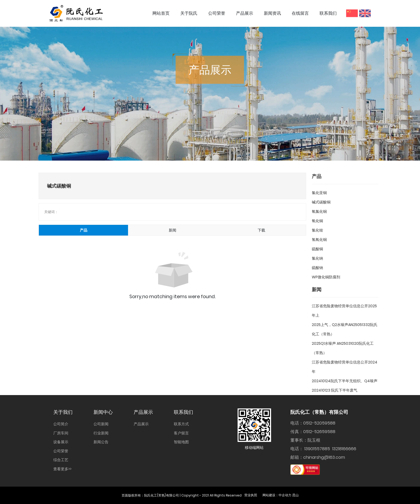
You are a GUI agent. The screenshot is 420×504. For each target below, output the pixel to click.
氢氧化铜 (319, 240)
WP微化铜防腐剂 (326, 277)
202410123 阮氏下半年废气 (335, 390)
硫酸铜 (317, 249)
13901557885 (317, 449)
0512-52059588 (319, 423)
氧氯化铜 (319, 211)
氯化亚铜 (319, 193)
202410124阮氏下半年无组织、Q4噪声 (345, 381)
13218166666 (344, 449)
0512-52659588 (319, 432)
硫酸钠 (317, 268)
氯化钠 (317, 258)
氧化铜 (317, 221)
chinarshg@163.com (324, 457)
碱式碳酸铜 (321, 202)
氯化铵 (317, 230)
